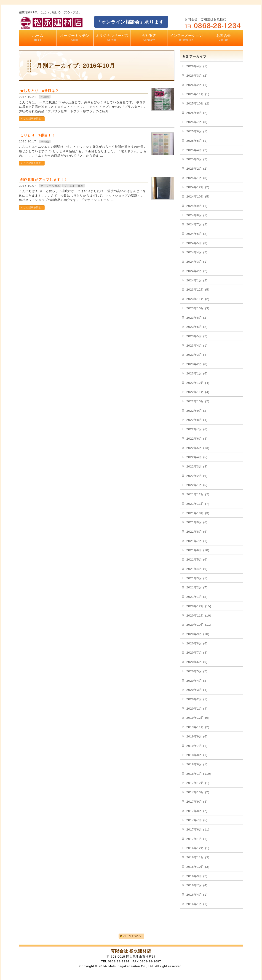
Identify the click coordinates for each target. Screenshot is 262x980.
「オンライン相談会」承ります (130, 22)
